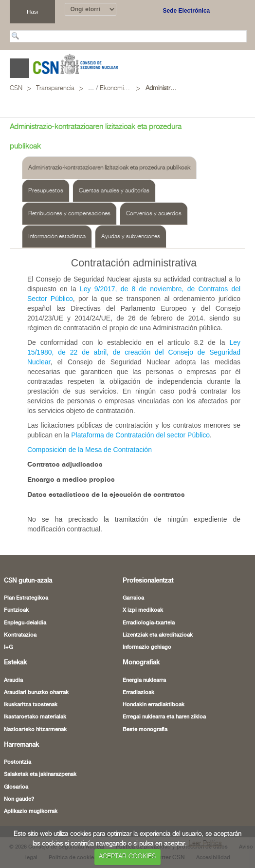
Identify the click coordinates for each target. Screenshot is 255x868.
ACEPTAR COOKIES (127, 857)
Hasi (32, 11)
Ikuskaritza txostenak (31, 705)
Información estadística (57, 236)
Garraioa (133, 598)
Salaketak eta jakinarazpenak (40, 774)
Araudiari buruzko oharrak (36, 693)
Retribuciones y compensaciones (69, 214)
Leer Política (205, 844)
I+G (8, 647)
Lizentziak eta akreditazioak (158, 635)
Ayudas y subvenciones (131, 236)
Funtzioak (16, 610)
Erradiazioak (138, 693)
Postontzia (18, 762)
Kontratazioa (20, 635)
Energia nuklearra (144, 680)
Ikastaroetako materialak (35, 717)
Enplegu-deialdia (25, 623)
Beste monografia (145, 730)
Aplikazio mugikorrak (31, 811)
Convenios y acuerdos (154, 214)
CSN (16, 88)
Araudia (13, 680)
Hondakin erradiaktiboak (154, 705)
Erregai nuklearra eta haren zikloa (164, 717)
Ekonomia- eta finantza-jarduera (116, 88)
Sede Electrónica (187, 11)
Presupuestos (46, 191)
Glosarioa (16, 787)
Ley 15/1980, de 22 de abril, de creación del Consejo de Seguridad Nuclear (134, 352)
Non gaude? (19, 799)
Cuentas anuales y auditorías (114, 191)
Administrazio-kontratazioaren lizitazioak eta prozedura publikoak (161, 88)
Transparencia (55, 88)
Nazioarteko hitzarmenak (35, 730)
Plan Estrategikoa (26, 598)
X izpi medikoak (143, 610)
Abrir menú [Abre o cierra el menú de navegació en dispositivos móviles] (19, 68)
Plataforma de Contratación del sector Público (140, 435)
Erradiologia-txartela (149, 623)
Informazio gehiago (147, 647)
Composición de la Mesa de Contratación (90, 450)
